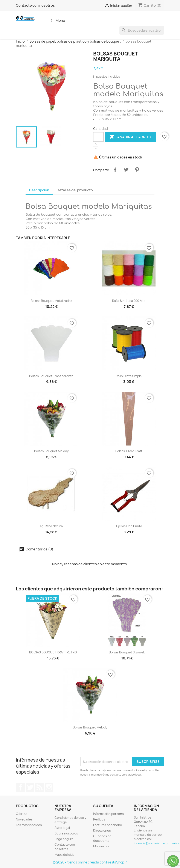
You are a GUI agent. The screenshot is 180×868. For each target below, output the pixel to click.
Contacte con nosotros (35, 5)
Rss (40, 787)
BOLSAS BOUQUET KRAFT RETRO (53, 652)
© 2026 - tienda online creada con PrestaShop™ (90, 862)
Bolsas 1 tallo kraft (129, 451)
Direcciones (102, 830)
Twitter (30, 787)
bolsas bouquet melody (51, 451)
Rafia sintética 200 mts (129, 301)
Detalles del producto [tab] (75, 190)
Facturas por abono (108, 825)
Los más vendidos (29, 825)
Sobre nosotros (66, 833)
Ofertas (22, 814)
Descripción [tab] (39, 190)
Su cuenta (103, 806)
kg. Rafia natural (51, 526)
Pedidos (99, 819)
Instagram (49, 787)
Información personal (109, 814)
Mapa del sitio (65, 855)
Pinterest (137, 170)
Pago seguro (64, 839)
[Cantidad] (98, 137)
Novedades (24, 819)
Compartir (115, 170)
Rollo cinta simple (129, 376)
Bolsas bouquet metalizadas (51, 301)
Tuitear (126, 170)
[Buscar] (142, 30)
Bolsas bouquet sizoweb (127, 652)
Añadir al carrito (130, 137)
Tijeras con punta (129, 526)
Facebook (21, 787)
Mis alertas (101, 846)
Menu (57, 20)
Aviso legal (62, 828)
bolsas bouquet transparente (51, 376)
